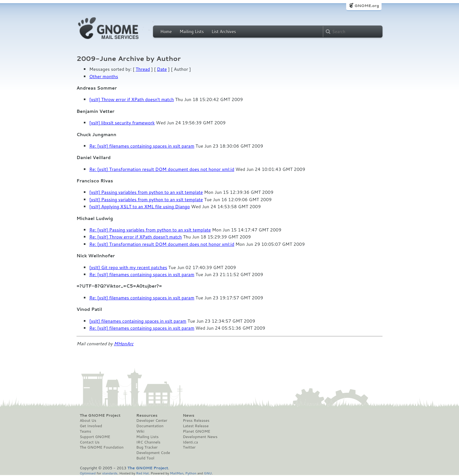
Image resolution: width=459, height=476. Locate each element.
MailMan (177, 473)
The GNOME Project (100, 415)
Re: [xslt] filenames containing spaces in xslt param (142, 146)
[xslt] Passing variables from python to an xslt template (146, 192)
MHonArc (124, 344)
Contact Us (90, 442)
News (188, 415)
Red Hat (142, 473)
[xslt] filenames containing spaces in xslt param (138, 321)
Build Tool (145, 458)
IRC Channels (149, 442)
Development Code (153, 453)
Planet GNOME (196, 431)
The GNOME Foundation (102, 447)
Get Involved (91, 426)
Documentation (150, 426)
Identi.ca (190, 442)
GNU (208, 473)
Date (162, 69)
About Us (88, 421)
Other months (104, 77)
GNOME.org (367, 6)
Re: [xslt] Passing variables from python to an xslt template (150, 230)
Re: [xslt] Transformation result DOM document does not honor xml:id (162, 169)
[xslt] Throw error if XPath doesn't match (131, 99)
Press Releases (196, 421)
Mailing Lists (192, 32)
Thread (143, 69)
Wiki (140, 431)
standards (110, 473)
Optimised (88, 473)
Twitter (189, 447)
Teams (85, 431)
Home (166, 32)
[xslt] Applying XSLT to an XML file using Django (140, 207)
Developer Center (152, 421)
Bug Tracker (147, 447)
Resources (147, 415)
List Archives (224, 32)
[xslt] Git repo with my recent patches (128, 267)
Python (191, 473)
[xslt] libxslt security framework (122, 123)
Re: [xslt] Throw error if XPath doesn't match (135, 237)
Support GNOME (95, 437)
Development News (200, 437)
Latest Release (196, 426)
